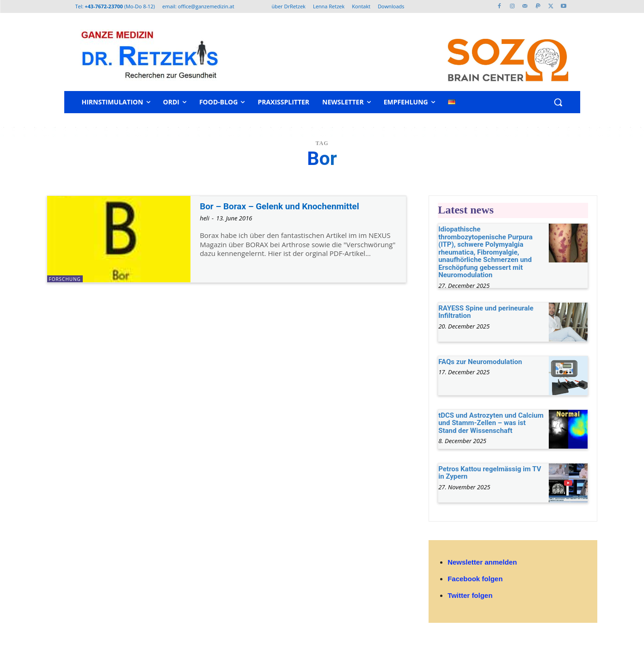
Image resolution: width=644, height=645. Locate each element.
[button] (558, 102)
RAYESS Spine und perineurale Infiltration (486, 312)
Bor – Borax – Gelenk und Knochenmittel (288, 206)
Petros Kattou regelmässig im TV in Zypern (490, 473)
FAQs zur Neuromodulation (480, 362)
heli (205, 218)
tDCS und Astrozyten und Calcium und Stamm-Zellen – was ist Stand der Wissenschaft (491, 423)
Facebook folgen (475, 579)
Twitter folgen (470, 595)
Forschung (65, 279)
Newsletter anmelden (482, 562)
